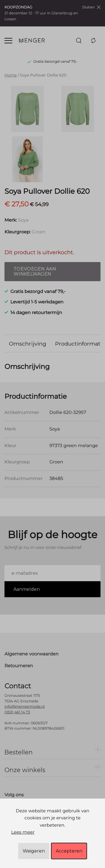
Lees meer (23, 832)
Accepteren (69, 851)
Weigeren (34, 851)
